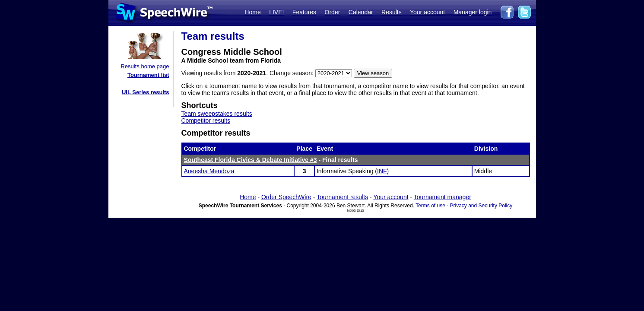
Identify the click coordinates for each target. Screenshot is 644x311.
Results (392, 12)
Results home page (145, 66)
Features (304, 12)
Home (252, 12)
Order (333, 12)
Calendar (361, 12)
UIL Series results (146, 92)
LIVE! (276, 12)
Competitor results (206, 121)
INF (382, 171)
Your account (427, 12)
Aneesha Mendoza (209, 171)
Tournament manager (443, 197)
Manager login (473, 12)
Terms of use (430, 206)
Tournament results (342, 197)
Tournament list (148, 75)
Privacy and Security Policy (481, 206)
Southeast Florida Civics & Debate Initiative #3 (251, 160)
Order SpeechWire (286, 197)
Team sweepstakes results (217, 114)
